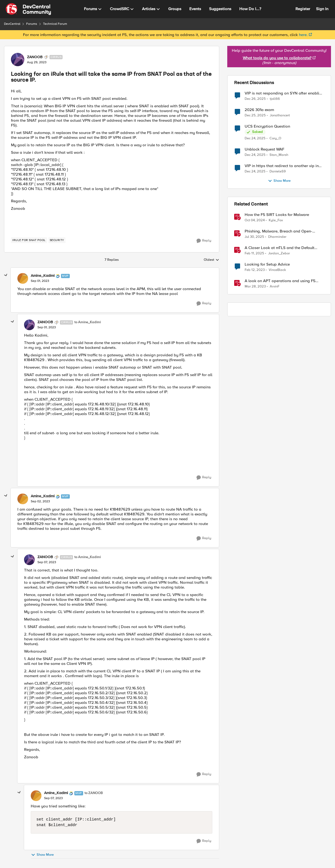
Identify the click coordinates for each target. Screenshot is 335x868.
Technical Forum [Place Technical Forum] (55, 24)
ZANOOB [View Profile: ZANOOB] (35, 57)
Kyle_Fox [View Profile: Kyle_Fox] (276, 220)
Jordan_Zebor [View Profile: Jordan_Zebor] (279, 253)
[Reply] (204, 241)
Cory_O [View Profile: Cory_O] (275, 138)
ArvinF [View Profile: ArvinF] (275, 287)
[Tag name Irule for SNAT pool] (29, 240)
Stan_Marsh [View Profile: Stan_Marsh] (279, 155)
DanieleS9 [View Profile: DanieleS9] (278, 171)
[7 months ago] (255, 99)
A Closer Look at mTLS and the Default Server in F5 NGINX (280, 248)
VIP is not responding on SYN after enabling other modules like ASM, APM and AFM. (284, 93)
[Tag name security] (57, 240)
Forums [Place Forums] (32, 24)
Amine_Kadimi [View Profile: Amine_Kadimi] (43, 276)
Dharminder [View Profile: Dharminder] (277, 237)
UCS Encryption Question (267, 126)
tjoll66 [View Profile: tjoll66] (275, 99)
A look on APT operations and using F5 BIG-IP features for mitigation (280, 281)
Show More (42, 855)
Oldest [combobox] (211, 260)
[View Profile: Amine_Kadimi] (23, 278)
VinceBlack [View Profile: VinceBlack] (277, 270)
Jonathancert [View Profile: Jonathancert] (280, 115)
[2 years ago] (255, 220)
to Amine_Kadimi (88, 322)
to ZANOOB (94, 793)
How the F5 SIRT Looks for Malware (277, 215)
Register (303, 9)
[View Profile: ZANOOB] (18, 60)
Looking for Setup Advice (267, 264)
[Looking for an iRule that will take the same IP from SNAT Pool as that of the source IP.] (40, 281)
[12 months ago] (254, 237)
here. (303, 35)
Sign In (322, 9)
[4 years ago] (255, 270)
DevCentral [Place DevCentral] (12, 24)
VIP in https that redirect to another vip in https (282, 166)
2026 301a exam (259, 110)
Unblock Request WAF (264, 149)
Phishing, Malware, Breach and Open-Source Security (278, 231)
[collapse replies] (6, 275)
